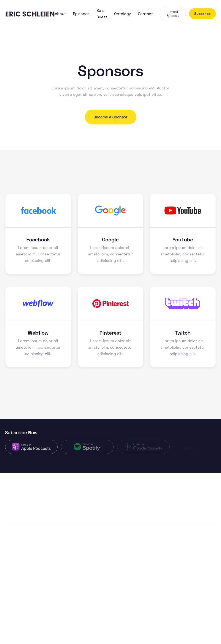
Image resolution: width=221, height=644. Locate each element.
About (60, 14)
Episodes (81, 14)
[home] (30, 13)
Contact (145, 14)
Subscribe (202, 13)
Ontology (123, 14)
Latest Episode (173, 13)
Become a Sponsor (110, 117)
